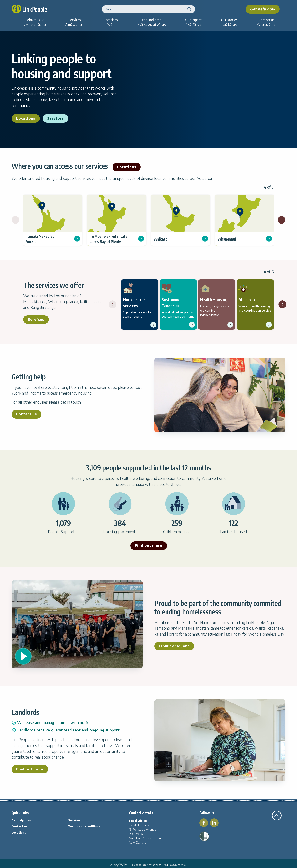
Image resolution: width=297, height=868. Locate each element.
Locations (26, 118)
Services (55, 118)
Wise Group (162, 865)
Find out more (149, 545)
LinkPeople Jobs (174, 646)
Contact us (26, 414)
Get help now (263, 9)
